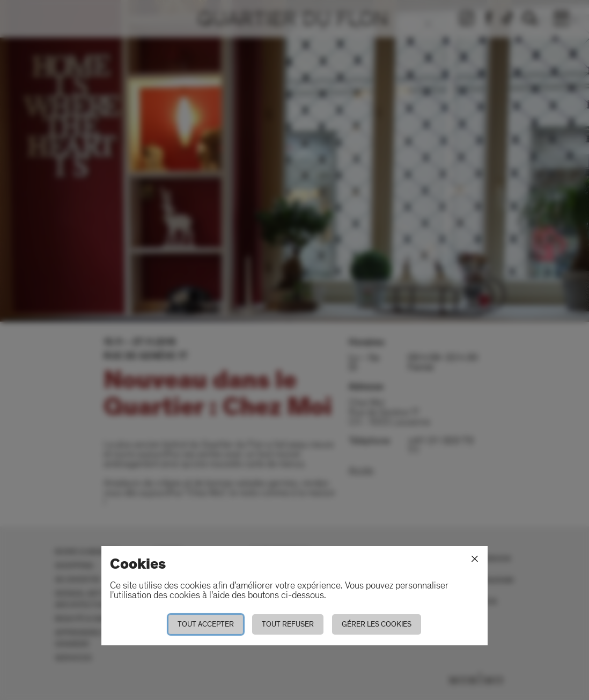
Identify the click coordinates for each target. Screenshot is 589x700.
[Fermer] (475, 559)
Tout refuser (288, 624)
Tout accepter (206, 624)
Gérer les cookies (377, 624)
